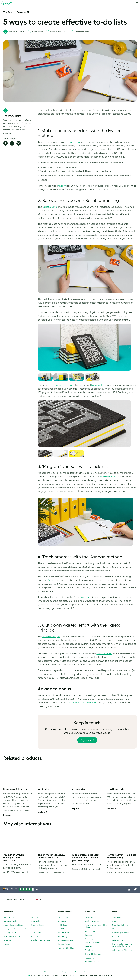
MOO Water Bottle (12, 936)
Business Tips (24, 12)
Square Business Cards (13, 925)
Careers (88, 935)
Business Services (93, 942)
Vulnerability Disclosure (122, 950)
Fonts (71, 972)
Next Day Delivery (120, 925)
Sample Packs (64, 944)
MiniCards (8, 940)
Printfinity (89, 950)
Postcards (35, 917)
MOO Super (63, 929)
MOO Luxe (63, 925)
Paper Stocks (63, 917)
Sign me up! (87, 740)
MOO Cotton (64, 933)
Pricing (115, 921)
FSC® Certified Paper (67, 948)
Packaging (89, 958)
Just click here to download (82, 703)
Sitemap (78, 972)
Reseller (88, 946)
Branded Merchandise (40, 940)
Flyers (6, 944)
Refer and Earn (118, 940)
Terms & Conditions (46, 972)
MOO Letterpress (65, 940)
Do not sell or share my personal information (122, 945)
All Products (9, 917)
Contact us (117, 917)
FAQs (115, 929)
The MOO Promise (93, 954)
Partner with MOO (93, 962)
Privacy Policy (61, 972)
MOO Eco (62, 921)
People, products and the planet (96, 926)
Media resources (92, 921)
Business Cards (10, 921)
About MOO (90, 917)
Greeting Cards (37, 925)
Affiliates (116, 936)
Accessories (36, 936)
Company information (93, 972)
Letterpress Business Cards (15, 929)
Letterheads (36, 933)
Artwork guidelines (120, 933)
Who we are (90, 931)
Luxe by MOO (10, 933)
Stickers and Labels (39, 929)
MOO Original (64, 936)
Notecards (35, 921)
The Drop (8, 12)
